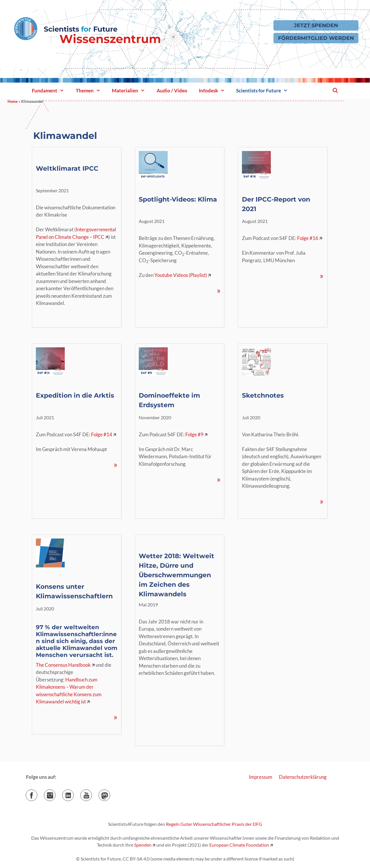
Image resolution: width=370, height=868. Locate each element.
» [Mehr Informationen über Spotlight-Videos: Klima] (219, 290)
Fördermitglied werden (316, 38)
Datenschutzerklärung (303, 777)
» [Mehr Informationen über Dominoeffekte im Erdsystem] (219, 479)
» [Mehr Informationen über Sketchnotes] (322, 501)
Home (13, 101)
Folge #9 (194, 434)
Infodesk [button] (215, 91)
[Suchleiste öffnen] (335, 91)
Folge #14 (102, 434)
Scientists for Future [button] (265, 91)
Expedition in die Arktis (75, 395)
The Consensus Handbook (63, 665)
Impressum (261, 777)
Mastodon (110, 793)
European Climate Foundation (239, 845)
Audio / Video (172, 91)
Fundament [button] (51, 91)
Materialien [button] (131, 91)
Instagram (55, 793)
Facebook (37, 793)
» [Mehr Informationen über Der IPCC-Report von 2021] (322, 276)
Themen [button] (91, 91)
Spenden (142, 845)
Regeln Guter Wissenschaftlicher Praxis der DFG (214, 824)
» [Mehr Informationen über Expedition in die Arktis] (115, 464)
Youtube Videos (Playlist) (181, 275)
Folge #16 (308, 238)
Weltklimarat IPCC (67, 168)
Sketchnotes (263, 395)
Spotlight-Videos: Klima (178, 199)
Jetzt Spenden (316, 25)
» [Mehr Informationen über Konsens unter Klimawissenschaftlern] (115, 717)
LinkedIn (74, 793)
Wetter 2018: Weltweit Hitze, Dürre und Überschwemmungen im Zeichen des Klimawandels (176, 575)
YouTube (92, 793)
